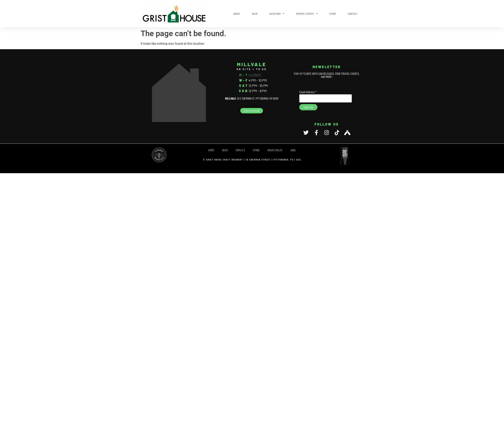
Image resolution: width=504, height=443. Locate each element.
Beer (255, 14)
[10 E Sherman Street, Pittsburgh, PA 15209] (179, 93)
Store (333, 14)
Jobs (293, 150)
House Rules (275, 150)
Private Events (307, 14)
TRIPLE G (240, 150)
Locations (277, 14)
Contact (353, 14)
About (237, 14)
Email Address (308, 92)
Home (211, 150)
